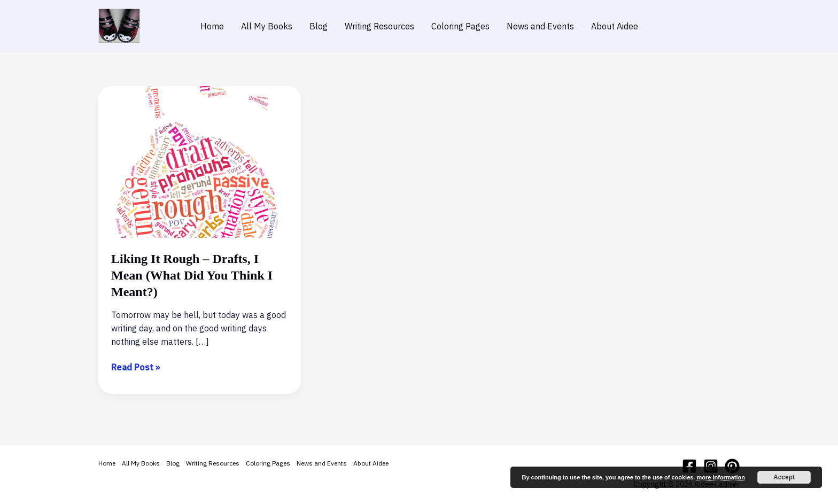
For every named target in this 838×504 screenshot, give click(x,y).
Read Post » (135, 367)
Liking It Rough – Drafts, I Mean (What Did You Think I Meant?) (192, 275)
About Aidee (615, 26)
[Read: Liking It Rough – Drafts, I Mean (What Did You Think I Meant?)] (200, 161)
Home (212, 26)
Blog (319, 26)
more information (720, 477)
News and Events (540, 26)
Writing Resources (379, 26)
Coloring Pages (460, 26)
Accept (784, 477)
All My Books (267, 26)
